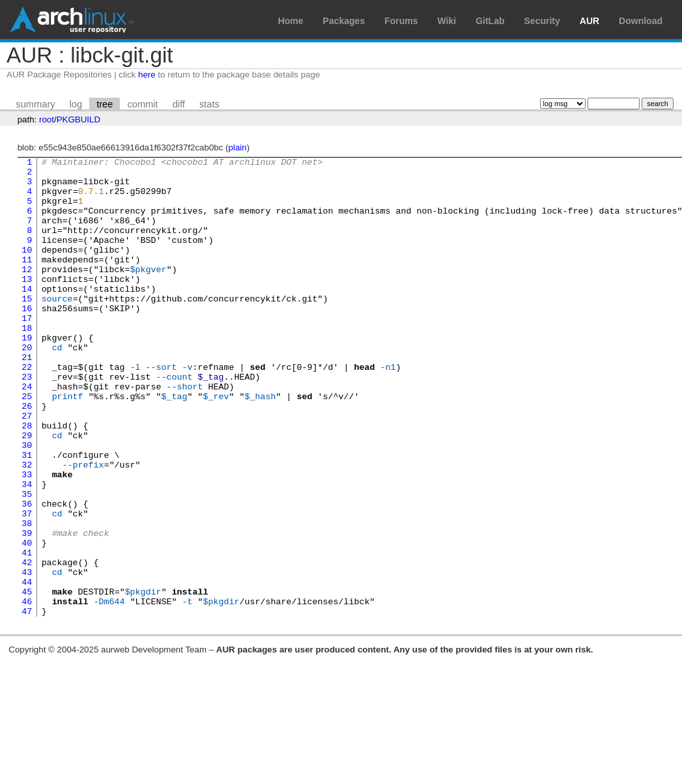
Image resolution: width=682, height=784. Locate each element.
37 (27, 585)
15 (27, 328)
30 (27, 503)
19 (27, 374)
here (147, 75)
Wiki (447, 21)
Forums (401, 21)
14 (27, 316)
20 (27, 386)
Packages (344, 21)
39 (27, 609)
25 (27, 445)
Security (542, 21)
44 (27, 667)
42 (27, 644)
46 (27, 691)
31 (27, 515)
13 (27, 304)
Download (641, 21)
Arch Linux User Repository (72, 20)
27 (27, 468)
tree (105, 104)
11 (27, 281)
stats (209, 104)
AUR (590, 21)
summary (35, 104)
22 (27, 410)
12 (27, 292)
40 (27, 621)
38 (27, 597)
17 (27, 351)
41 (27, 632)
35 (27, 562)
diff (179, 104)
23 (27, 421)
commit (142, 104)
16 (27, 339)
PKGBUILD (78, 119)
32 (27, 527)
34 (27, 550)
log (76, 104)
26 (27, 456)
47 (27, 703)
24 (27, 433)
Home (291, 21)
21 (27, 398)
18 (27, 363)
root (47, 119)
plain (238, 147)
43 (27, 656)
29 (27, 492)
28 (27, 480)
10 (27, 269)
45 (27, 679)
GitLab (490, 21)
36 (27, 574)
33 (27, 539)
